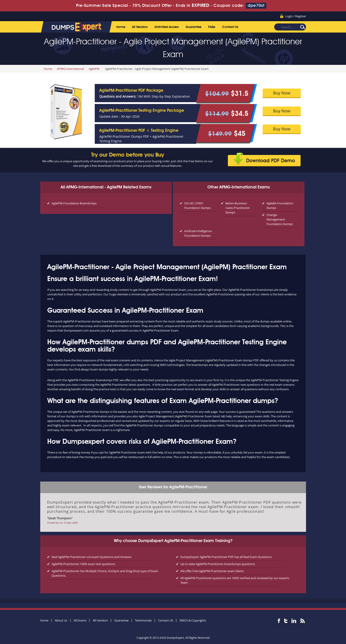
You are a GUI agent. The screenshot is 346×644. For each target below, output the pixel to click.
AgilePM (94, 69)
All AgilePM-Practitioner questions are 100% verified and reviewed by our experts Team (235, 580)
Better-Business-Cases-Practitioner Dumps (238, 208)
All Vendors (140, 27)
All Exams (80, 620)
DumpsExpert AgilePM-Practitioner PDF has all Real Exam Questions (226, 557)
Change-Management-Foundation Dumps (280, 219)
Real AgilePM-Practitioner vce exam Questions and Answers (92, 557)
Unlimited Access (167, 27)
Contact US (166, 620)
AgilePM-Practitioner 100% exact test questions (83, 564)
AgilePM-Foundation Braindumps (74, 203)
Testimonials (143, 620)
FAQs (212, 27)
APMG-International (70, 69)
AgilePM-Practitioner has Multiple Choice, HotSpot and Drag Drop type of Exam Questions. (105, 573)
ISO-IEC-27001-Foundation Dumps (197, 205)
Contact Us (230, 27)
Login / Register (296, 16)
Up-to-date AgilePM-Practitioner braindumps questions (218, 564)
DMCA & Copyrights (193, 620)
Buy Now (282, 93)
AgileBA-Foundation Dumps (280, 205)
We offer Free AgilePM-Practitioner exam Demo (212, 571)
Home (121, 27)
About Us (61, 620)
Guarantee (193, 27)
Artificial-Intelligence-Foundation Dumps (198, 233)
